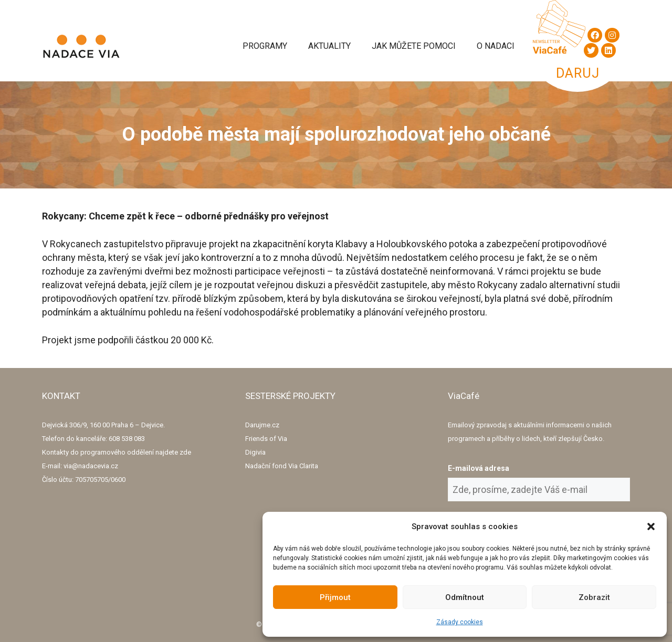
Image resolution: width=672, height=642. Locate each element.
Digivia (255, 452)
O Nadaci (496, 46)
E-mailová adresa (479, 468)
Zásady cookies (460, 622)
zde (185, 452)
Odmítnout (465, 597)
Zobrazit (594, 597)
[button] (651, 527)
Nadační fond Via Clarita (282, 466)
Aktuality (329, 46)
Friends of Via (266, 439)
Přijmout (335, 597)
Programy (265, 46)
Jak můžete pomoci (414, 46)
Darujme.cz (262, 425)
